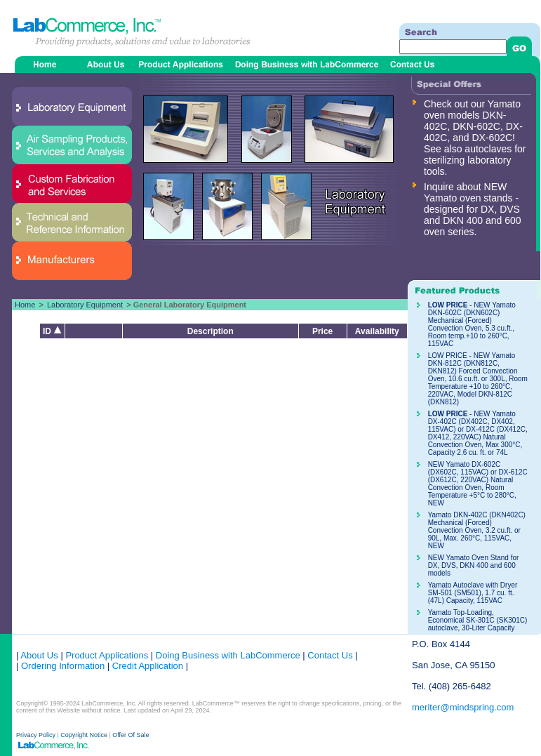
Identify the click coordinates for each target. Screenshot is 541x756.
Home (25, 305)
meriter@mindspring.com (463, 707)
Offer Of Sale (131, 735)
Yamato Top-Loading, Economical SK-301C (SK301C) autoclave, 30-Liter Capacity (478, 620)
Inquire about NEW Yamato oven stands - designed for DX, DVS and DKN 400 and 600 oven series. (473, 209)
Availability (377, 331)
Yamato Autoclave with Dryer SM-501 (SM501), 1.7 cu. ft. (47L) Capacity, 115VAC (473, 593)
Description (211, 331)
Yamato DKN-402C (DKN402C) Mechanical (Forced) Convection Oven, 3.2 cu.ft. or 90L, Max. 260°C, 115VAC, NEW (477, 530)
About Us (39, 655)
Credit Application (148, 666)
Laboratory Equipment (85, 305)
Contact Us (330, 655)
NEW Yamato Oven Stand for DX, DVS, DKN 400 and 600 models (474, 565)
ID (52, 331)
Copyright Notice (84, 735)
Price (322, 331)
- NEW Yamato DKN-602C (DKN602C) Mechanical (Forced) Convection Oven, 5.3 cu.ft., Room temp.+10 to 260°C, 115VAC (472, 324)
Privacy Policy (37, 735)
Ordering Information (61, 666)
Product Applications (107, 655)
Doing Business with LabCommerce (228, 655)
